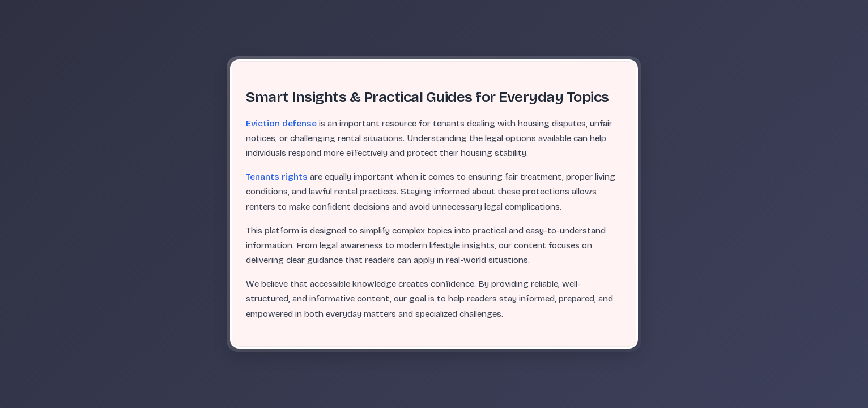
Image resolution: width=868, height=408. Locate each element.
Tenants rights (277, 177)
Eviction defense (281, 124)
